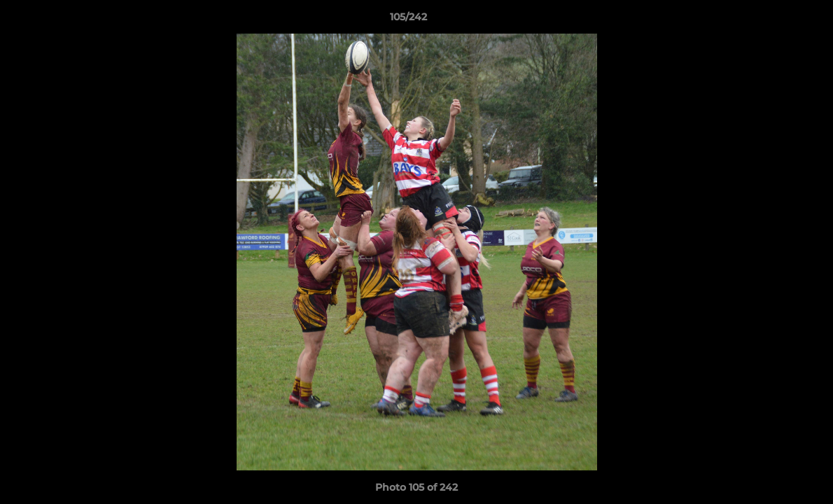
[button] (774, 20)
